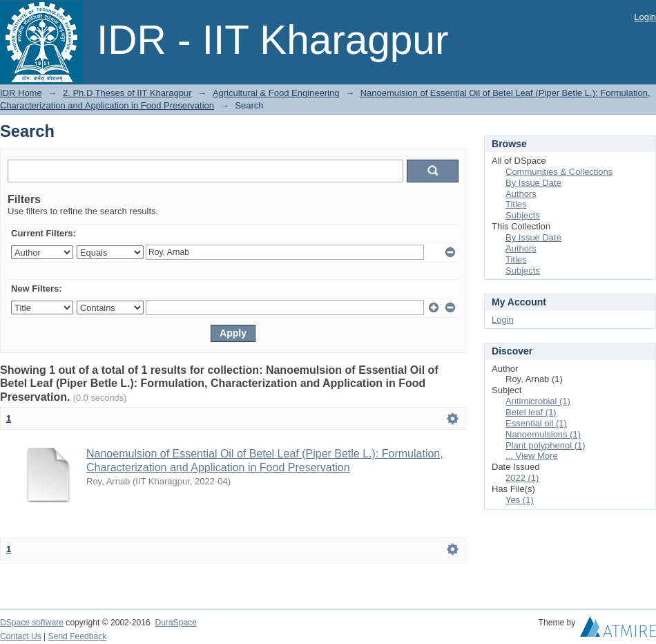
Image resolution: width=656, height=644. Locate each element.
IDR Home (21, 93)
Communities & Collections (559, 172)
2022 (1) (522, 478)
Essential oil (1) (536, 423)
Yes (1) (520, 500)
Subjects (523, 215)
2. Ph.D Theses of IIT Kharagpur (127, 93)
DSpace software (32, 623)
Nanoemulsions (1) (543, 434)
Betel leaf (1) (531, 412)
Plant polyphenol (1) (546, 445)
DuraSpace (175, 623)
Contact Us (21, 636)
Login (645, 17)
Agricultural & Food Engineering (276, 93)
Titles (516, 204)
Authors (521, 194)
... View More (532, 456)
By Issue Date (533, 183)
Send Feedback (78, 636)
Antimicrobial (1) (538, 401)
